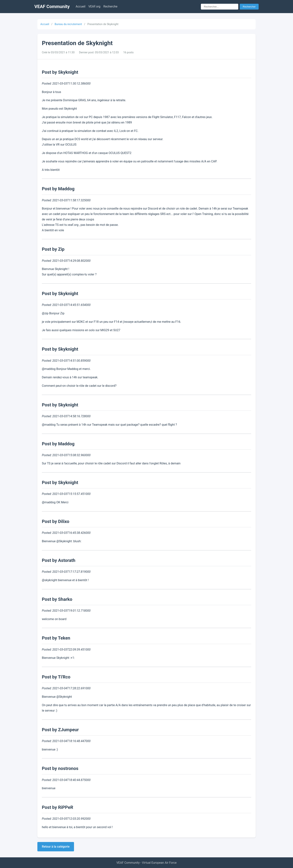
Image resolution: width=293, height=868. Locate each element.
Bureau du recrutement (68, 24)
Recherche (110, 6)
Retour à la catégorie (56, 847)
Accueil (81, 6)
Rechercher (249, 7)
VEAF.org (94, 6)
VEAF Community (52, 7)
